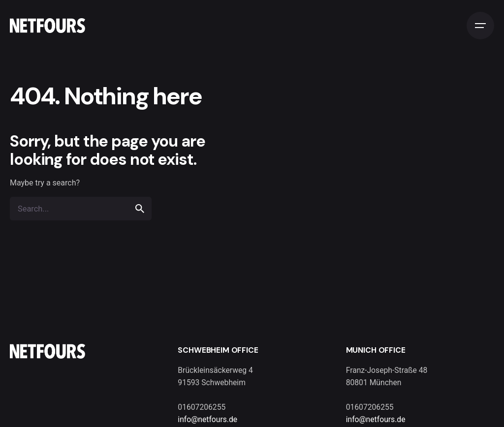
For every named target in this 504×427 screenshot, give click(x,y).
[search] (140, 209)
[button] (22, 405)
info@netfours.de (207, 419)
